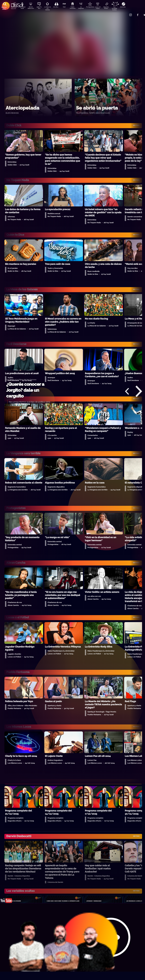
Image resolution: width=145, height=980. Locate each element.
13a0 (67, 7)
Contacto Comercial (125, 13)
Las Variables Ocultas (121, 8)
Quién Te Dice (40, 8)
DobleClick (13, 7)
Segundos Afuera (112, 8)
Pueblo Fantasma (76, 8)
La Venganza (85, 8)
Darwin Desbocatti (31, 8)
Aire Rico (58, 7)
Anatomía (130, 7)
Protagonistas (94, 7)
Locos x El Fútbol (103, 8)
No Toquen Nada (22, 8)
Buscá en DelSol (4, 8)
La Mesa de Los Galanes (49, 8)
